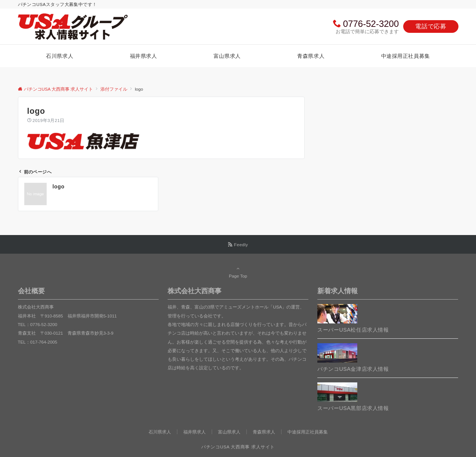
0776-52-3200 (371, 24)
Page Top (238, 272)
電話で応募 (431, 26)
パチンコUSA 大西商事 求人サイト (238, 447)
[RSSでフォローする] (238, 245)
